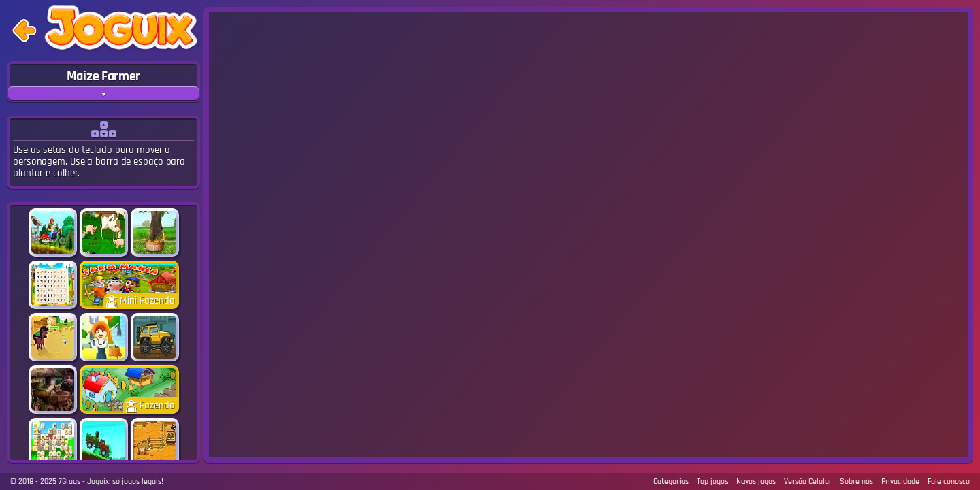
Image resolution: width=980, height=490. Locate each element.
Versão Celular (808, 481)
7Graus (69, 481)
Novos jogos (756, 481)
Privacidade (900, 481)
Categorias (671, 481)
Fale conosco (949, 481)
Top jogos (713, 481)
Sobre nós (856, 481)
